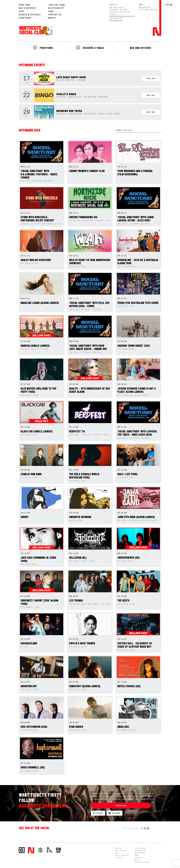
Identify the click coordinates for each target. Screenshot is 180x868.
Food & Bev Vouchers (142, 862)
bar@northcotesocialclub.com (122, 16)
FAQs (51, 11)
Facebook (98, 813)
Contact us (55, 15)
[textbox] (138, 130)
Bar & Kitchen (27, 8)
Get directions (116, 20)
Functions (25, 18)
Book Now (24, 5)
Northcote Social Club (36, 31)
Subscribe (121, 806)
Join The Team (56, 5)
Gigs (21, 11)
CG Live (58, 850)
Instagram (114, 813)
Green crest (40, 850)
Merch (52, 18)
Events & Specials (30, 15)
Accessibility (56, 8)
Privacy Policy (140, 850)
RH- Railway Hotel (50, 850)
